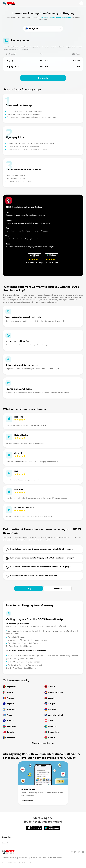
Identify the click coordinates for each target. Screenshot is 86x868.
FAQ (29, 589)
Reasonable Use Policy (38, 858)
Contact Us (57, 589)
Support (5, 843)
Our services (7, 837)
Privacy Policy (23, 858)
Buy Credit (43, 78)
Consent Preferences (55, 858)
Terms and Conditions (9, 858)
